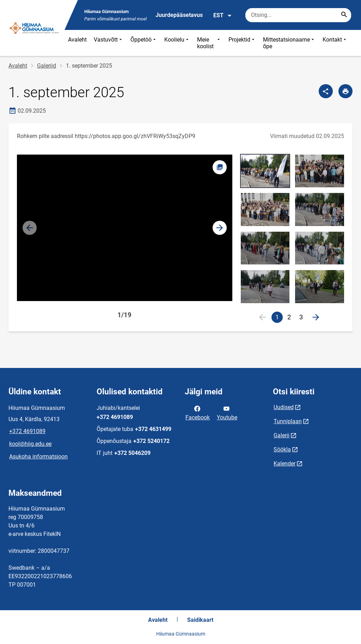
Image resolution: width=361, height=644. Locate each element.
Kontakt (335, 43)
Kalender (284, 464)
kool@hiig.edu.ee (30, 444)
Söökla (282, 449)
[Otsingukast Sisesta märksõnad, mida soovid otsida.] (298, 15)
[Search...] (344, 15)
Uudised (284, 407)
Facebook (198, 412)
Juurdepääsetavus (179, 15)
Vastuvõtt (109, 43)
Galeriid (47, 66)
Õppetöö (144, 43)
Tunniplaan (288, 421)
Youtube (227, 412)
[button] (220, 228)
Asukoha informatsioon (38, 457)
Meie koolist (209, 43)
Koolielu (177, 43)
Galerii (282, 435)
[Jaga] (326, 91)
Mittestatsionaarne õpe (289, 43)
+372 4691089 (27, 431)
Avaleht (77, 40)
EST (223, 15)
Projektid (242, 43)
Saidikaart (200, 620)
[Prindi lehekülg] (345, 91)
